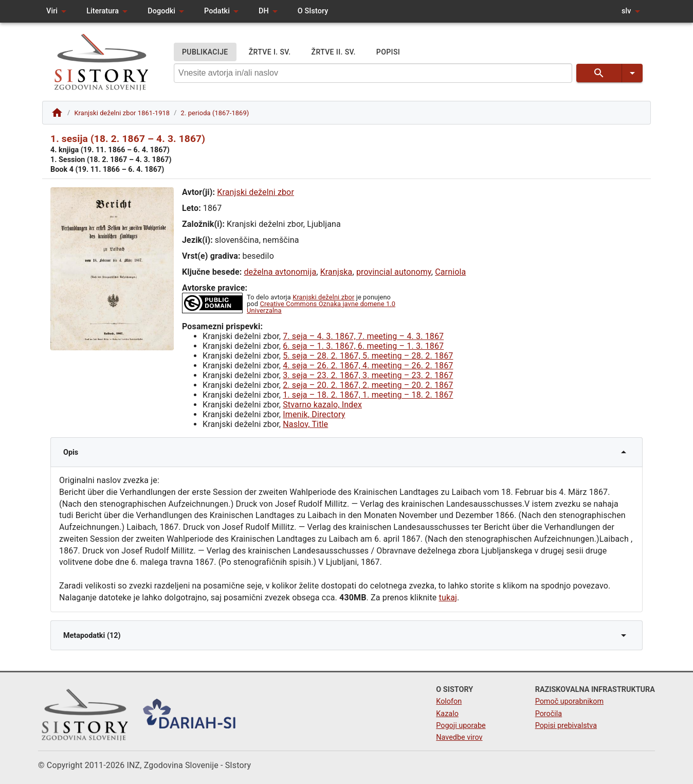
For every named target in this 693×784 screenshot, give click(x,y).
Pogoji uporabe (461, 726)
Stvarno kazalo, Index (322, 405)
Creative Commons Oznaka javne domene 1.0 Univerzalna (321, 307)
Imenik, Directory (314, 414)
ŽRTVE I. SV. (270, 52)
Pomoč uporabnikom (569, 701)
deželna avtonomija (280, 272)
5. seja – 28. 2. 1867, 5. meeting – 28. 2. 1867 (368, 356)
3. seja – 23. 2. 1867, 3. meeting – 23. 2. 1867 (368, 375)
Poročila (549, 714)
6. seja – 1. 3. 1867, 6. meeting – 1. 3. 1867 (363, 346)
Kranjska (336, 272)
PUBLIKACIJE (205, 52)
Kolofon (449, 701)
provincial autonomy (394, 272)
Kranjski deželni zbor (256, 192)
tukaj (448, 598)
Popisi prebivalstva (566, 726)
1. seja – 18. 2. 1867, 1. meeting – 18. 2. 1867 (368, 395)
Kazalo (447, 714)
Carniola (450, 272)
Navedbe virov (459, 737)
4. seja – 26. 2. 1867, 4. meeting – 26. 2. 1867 (368, 366)
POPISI (388, 52)
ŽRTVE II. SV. (334, 52)
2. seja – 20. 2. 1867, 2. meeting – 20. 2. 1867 (368, 385)
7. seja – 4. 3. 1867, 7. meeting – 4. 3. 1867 (363, 336)
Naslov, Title (305, 424)
